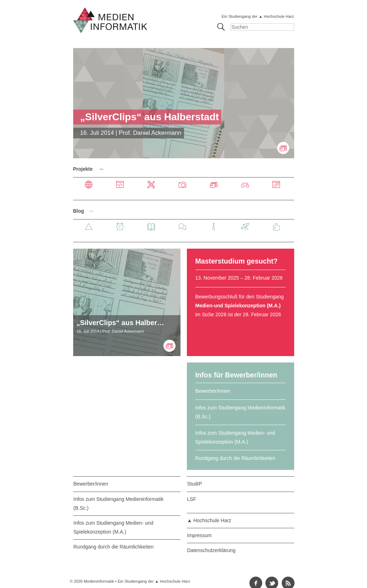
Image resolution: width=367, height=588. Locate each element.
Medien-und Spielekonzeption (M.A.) (238, 306)
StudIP (195, 484)
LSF (192, 499)
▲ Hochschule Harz (209, 520)
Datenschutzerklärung (211, 550)
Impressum (199, 535)
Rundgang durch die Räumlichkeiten (236, 458)
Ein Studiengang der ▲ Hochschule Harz (258, 16)
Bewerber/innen (213, 391)
